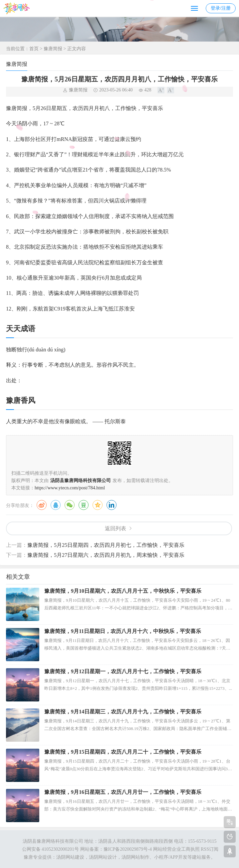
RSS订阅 (210, 849)
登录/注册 (221, 8)
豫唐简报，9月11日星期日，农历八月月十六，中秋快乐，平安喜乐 (123, 631)
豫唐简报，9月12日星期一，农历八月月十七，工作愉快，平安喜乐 (123, 671)
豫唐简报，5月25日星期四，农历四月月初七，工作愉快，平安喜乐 (106, 545)
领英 (112, 505)
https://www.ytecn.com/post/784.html (70, 488)
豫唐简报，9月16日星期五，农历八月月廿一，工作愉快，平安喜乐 (123, 792)
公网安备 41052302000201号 (50, 849)
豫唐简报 (53, 49)
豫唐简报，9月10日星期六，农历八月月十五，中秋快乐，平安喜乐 (123, 591)
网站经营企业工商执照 (176, 849)
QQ (56, 505)
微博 (42, 505)
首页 (34, 49)
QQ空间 (98, 505)
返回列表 (116, 528)
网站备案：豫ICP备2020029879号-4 (116, 849)
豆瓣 (84, 505)
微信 (70, 505)
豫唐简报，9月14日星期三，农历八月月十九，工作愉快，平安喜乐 (123, 712)
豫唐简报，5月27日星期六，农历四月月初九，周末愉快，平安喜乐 (106, 555)
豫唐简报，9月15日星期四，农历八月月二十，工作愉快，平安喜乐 (123, 752)
